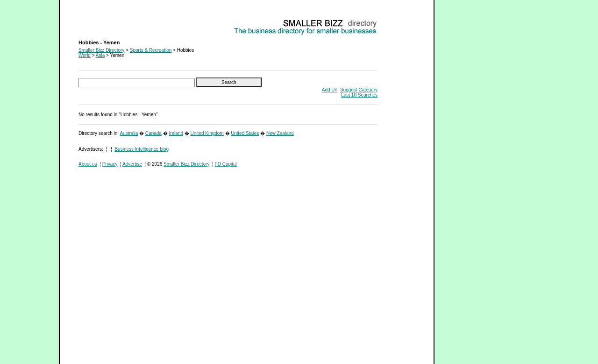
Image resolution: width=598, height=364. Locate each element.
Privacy (110, 164)
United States (245, 133)
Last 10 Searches (359, 95)
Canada (153, 133)
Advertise (132, 164)
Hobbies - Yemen (96, 21)
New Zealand (280, 133)
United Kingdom (207, 133)
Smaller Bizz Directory (101, 50)
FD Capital (226, 164)
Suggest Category (359, 90)
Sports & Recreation (151, 50)
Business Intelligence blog (142, 149)
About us (88, 164)
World (85, 55)
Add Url (330, 90)
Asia (100, 55)
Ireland (176, 133)
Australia (129, 133)
